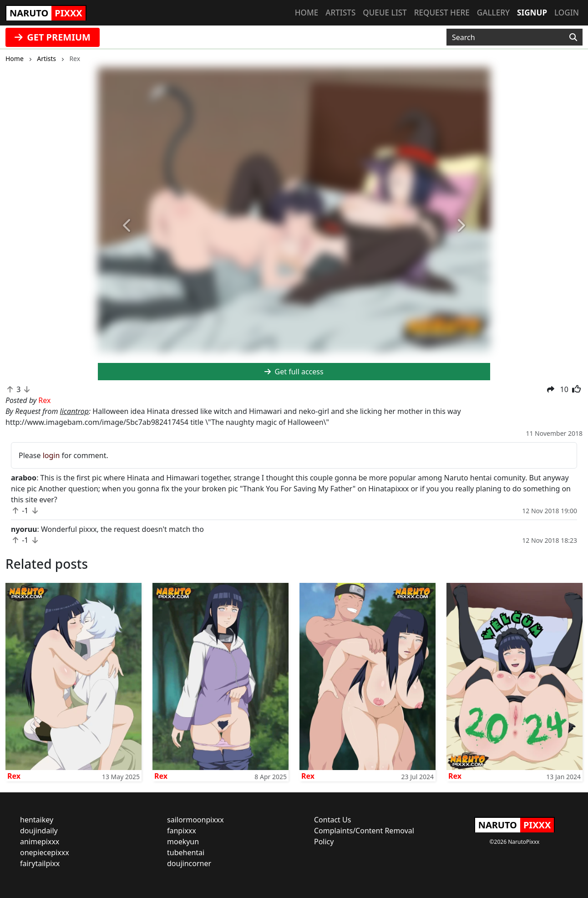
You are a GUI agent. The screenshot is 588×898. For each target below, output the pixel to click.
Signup (532, 13)
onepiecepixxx (45, 852)
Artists (340, 13)
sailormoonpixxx (195, 820)
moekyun (183, 842)
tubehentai (186, 852)
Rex (14, 776)
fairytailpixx (40, 863)
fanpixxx (182, 831)
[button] (127, 226)
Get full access (294, 372)
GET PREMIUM (53, 37)
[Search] (573, 37)
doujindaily (39, 831)
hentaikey (37, 820)
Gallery (493, 13)
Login (567, 13)
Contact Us (332, 820)
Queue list (385, 13)
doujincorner (189, 863)
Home (307, 13)
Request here (442, 13)
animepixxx (40, 842)
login (51, 455)
